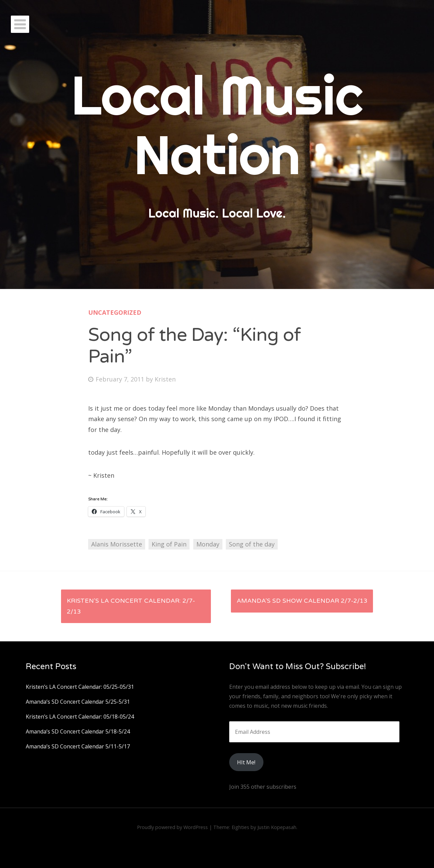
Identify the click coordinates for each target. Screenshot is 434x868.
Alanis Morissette (117, 544)
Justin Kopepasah (277, 827)
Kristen (165, 379)
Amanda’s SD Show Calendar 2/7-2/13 (302, 601)
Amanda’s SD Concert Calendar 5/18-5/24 (78, 731)
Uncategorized (115, 312)
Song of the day (252, 544)
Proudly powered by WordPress (172, 827)
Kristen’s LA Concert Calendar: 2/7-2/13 (131, 606)
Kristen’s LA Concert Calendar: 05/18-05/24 (80, 717)
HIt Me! (246, 762)
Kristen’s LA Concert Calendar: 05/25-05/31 (80, 687)
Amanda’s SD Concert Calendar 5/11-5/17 (78, 746)
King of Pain (169, 544)
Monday (208, 544)
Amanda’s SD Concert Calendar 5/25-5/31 (78, 702)
